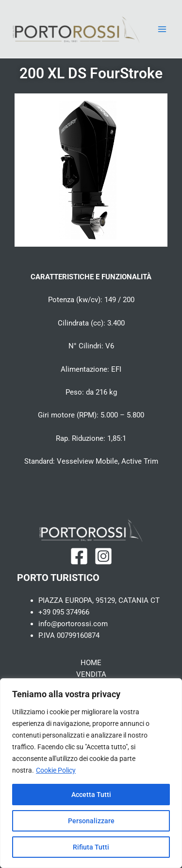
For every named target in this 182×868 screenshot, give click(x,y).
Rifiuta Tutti (91, 847)
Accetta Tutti (91, 795)
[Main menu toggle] (162, 29)
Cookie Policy (56, 770)
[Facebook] (79, 556)
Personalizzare (91, 821)
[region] (91, 773)
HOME (91, 663)
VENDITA (91, 674)
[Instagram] (103, 556)
